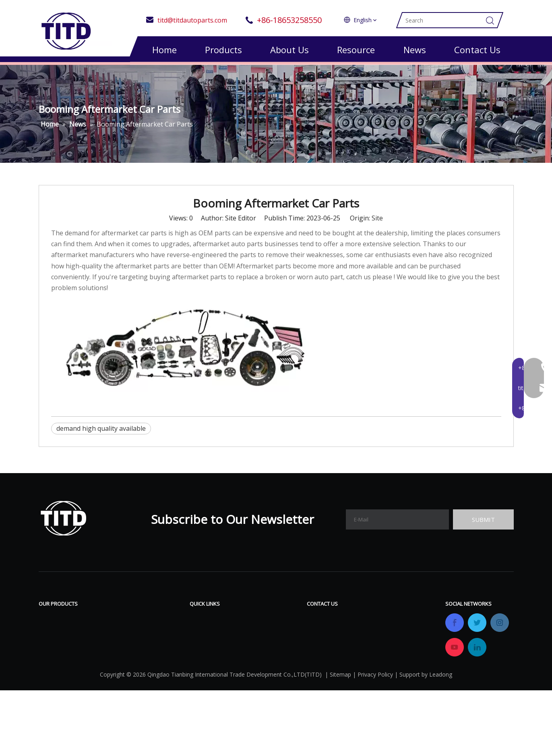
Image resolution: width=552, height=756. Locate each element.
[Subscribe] (483, 523)
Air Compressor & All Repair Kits (87, 622)
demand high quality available (101, 432)
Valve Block (56, 646)
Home (164, 50)
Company (204, 646)
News (415, 50)
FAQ (258, 634)
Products (223, 50)
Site (377, 222)
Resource (356, 50)
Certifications (210, 658)
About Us (289, 50)
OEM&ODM (207, 670)
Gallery (262, 646)
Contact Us (477, 50)
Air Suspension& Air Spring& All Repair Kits (103, 634)
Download (267, 622)
